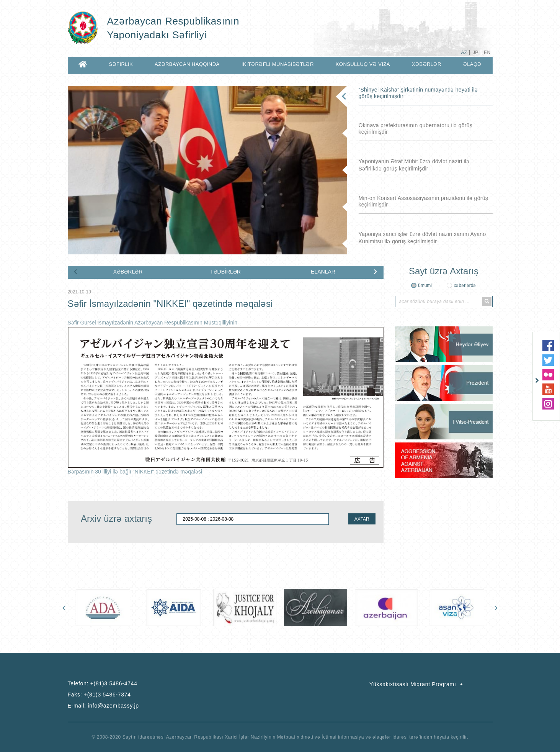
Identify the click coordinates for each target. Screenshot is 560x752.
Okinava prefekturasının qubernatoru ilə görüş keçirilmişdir (416, 129)
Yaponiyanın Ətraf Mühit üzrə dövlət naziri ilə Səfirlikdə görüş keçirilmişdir (414, 165)
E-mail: (103, 706)
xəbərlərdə (465, 285)
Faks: (99, 695)
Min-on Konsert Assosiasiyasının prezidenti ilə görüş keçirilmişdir (424, 201)
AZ (464, 52)
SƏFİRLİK (121, 64)
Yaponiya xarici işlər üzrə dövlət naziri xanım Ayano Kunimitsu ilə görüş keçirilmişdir (422, 238)
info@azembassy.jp (113, 706)
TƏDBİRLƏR (225, 272)
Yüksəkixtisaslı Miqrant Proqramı (413, 684)
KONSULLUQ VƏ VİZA (363, 64)
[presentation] (76, 271)
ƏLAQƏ (472, 64)
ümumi (425, 285)
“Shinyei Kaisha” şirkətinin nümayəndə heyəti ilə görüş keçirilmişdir (418, 93)
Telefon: (103, 683)
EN (487, 52)
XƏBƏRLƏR (427, 64)
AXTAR (362, 519)
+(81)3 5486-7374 (107, 695)
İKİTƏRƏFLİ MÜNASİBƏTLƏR (278, 64)
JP (476, 52)
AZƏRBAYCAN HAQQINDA (187, 64)
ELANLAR (323, 272)
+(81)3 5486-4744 (114, 683)
